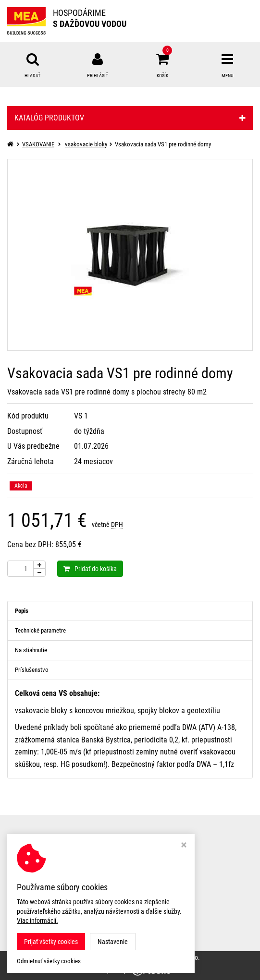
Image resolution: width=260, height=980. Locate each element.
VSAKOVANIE (38, 144)
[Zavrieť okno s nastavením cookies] (184, 846)
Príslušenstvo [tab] (32, 670)
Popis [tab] (22, 611)
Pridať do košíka (90, 569)
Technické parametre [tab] (40, 630)
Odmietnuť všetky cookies (49, 961)
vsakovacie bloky (86, 144)
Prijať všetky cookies (51, 942)
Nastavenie (113, 942)
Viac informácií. (37, 920)
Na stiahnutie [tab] (31, 650)
